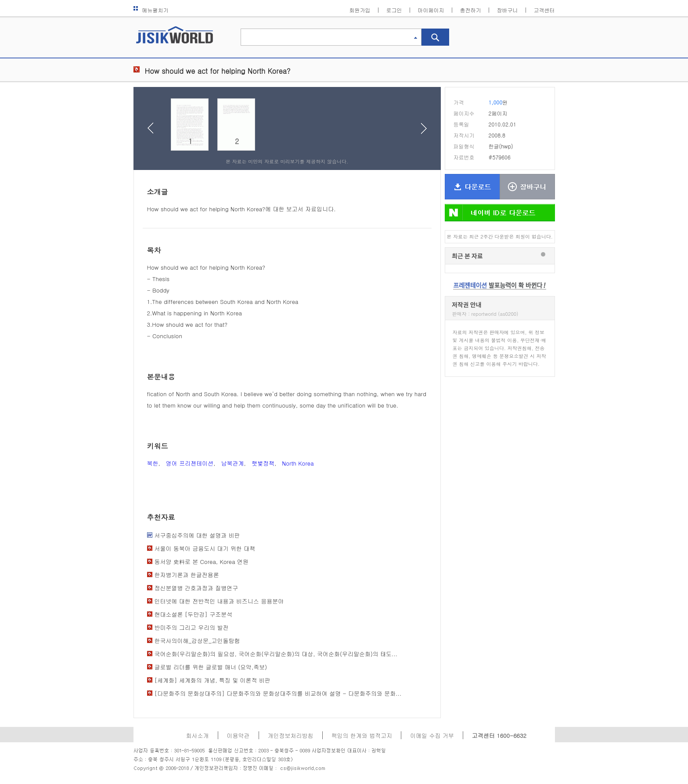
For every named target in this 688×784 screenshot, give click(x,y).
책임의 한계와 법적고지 (362, 735)
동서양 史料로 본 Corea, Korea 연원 (202, 562)
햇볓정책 (263, 463)
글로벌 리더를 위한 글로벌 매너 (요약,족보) (211, 667)
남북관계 (233, 463)
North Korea (298, 463)
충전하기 (471, 10)
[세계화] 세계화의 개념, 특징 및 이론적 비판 (213, 680)
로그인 (394, 10)
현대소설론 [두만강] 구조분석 (194, 614)
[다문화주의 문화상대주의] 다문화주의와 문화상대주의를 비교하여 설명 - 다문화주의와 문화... (278, 693)
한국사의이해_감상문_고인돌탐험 (197, 641)
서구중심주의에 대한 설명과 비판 (197, 535)
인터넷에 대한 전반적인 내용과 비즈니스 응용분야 (219, 601)
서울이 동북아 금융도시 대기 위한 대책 (205, 548)
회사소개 (198, 735)
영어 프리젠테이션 (190, 463)
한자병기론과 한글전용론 (187, 575)
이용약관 (238, 735)
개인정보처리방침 (291, 735)
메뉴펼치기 (151, 10)
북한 (153, 463)
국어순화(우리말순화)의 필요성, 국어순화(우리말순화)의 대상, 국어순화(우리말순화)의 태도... (276, 654)
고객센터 (544, 10)
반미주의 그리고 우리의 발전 (192, 627)
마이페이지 (431, 10)
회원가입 (360, 10)
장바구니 (508, 10)
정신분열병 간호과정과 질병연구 (196, 588)
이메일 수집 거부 (432, 735)
